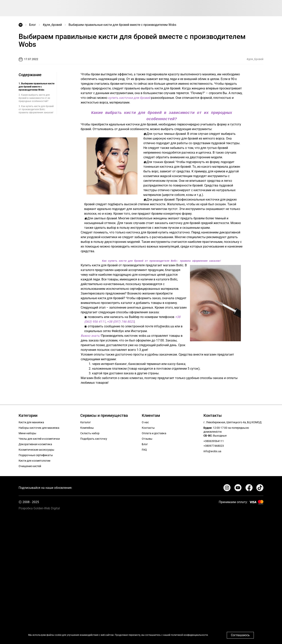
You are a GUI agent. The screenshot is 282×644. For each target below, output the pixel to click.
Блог (33, 25)
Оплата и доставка (154, 432)
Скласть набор (90, 432)
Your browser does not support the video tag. (141, 575)
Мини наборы (27, 432)
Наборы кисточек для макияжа (39, 427)
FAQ (144, 449)
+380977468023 (214, 445)
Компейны (87, 427)
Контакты (148, 427)
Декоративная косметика (35, 443)
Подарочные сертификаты (36, 454)
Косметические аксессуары (36, 449)
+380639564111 (214, 440)
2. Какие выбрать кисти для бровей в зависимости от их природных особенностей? (34, 98)
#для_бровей (52, 25)
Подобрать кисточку (94, 438)
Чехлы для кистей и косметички (39, 438)
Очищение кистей (30, 465)
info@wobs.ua (212, 450)
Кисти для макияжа (31, 422)
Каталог (86, 422)
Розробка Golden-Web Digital (39, 508)
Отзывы (147, 438)
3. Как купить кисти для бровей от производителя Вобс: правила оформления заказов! (36, 109)
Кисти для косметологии (34, 460)
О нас (145, 422)
